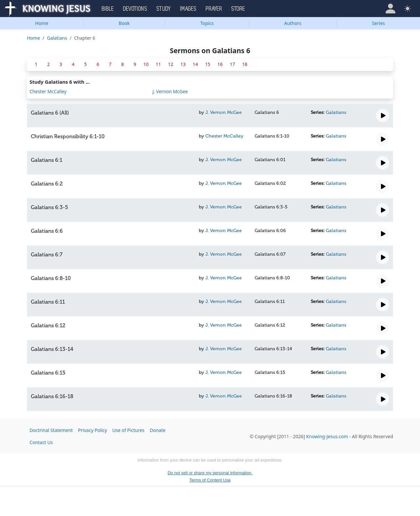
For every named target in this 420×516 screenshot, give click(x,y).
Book (124, 23)
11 (158, 64)
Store (238, 9)
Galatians (57, 38)
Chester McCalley (48, 91)
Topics (207, 23)
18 (245, 64)
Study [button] (164, 9)
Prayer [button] (214, 9)
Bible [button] (108, 9)
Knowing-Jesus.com (327, 436)
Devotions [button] (135, 9)
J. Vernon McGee (170, 91)
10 (146, 64)
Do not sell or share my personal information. (210, 473)
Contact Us (41, 442)
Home (42, 23)
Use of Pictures (128, 430)
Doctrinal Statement (51, 430)
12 (171, 64)
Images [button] (188, 9)
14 (195, 64)
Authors (293, 23)
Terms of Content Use (210, 480)
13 (183, 64)
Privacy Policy (93, 430)
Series (378, 23)
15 (208, 64)
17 (232, 64)
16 (220, 64)
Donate (157, 430)
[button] (390, 9)
